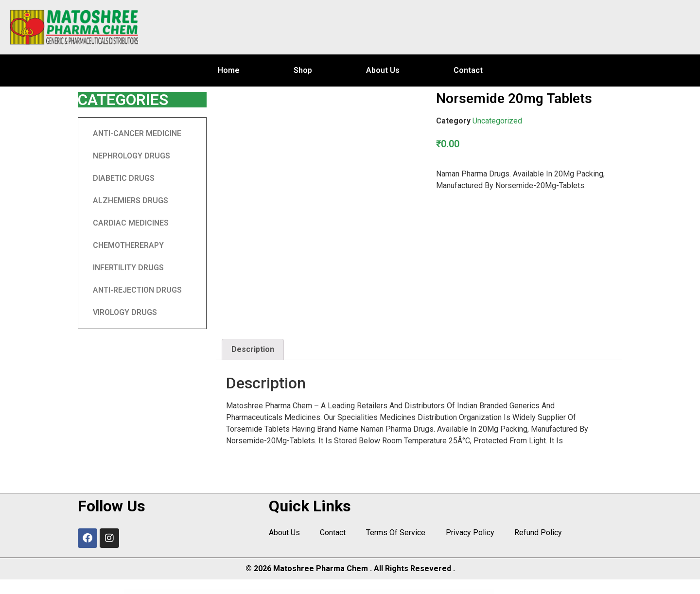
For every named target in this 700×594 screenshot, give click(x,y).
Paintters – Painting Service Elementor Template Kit (398, 592)
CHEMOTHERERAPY (128, 245)
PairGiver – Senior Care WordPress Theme (422, 592)
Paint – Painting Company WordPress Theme (278, 592)
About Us (383, 70)
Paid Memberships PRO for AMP (258, 592)
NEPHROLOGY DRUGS (131, 156)
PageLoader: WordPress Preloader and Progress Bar (235, 592)
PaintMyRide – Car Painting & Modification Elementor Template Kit (368, 592)
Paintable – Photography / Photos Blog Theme (302, 592)
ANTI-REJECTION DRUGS (137, 290)
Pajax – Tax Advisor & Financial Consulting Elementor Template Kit (450, 592)
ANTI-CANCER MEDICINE (137, 133)
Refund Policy (535, 533)
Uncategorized (497, 121)
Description (253, 349)
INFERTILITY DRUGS (128, 268)
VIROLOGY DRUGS (125, 312)
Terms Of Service (394, 533)
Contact (468, 70)
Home (229, 70)
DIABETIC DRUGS (124, 178)
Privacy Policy (467, 533)
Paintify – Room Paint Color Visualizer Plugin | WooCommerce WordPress (333, 592)
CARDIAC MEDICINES (131, 223)
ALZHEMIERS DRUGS (131, 201)
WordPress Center (215, 592)
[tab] (253, 349)
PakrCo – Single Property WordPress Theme (478, 592)
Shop (303, 70)
